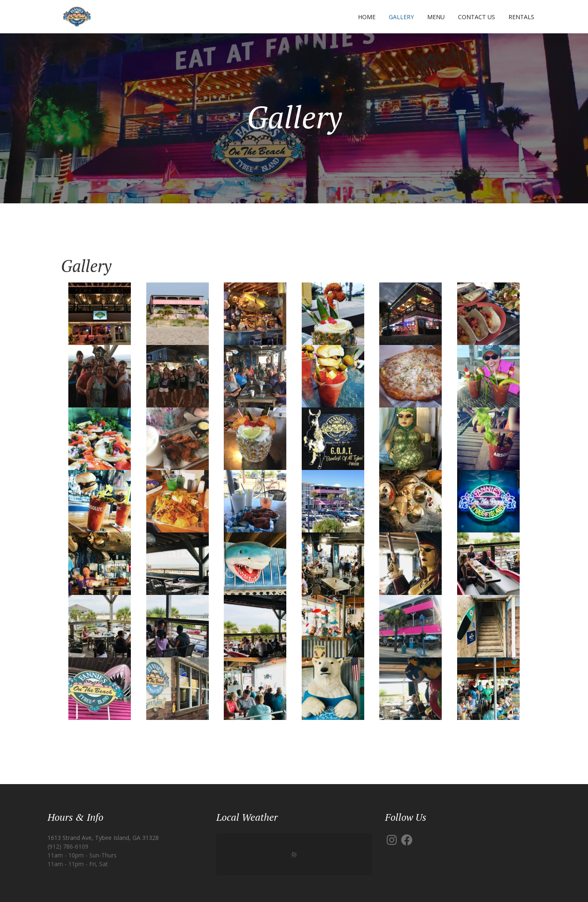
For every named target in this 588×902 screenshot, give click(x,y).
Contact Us (477, 17)
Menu (436, 17)
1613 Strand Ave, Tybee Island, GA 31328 (103, 838)
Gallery (401, 17)
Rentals (521, 17)
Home (367, 17)
